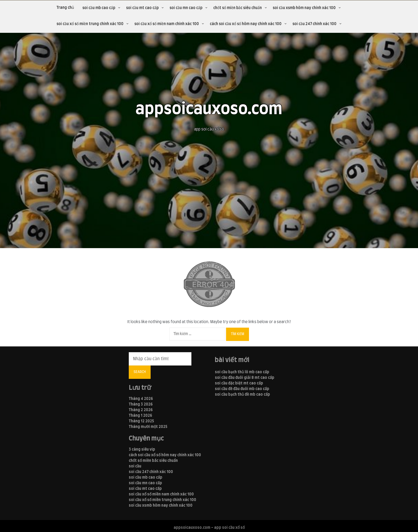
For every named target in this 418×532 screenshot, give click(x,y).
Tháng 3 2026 (141, 404)
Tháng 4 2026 (141, 399)
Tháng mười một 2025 (148, 427)
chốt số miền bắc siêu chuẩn (238, 8)
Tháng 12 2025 (141, 421)
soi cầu (135, 466)
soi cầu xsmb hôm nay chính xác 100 (304, 8)
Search (140, 372)
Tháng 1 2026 (140, 416)
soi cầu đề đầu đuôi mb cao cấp (242, 389)
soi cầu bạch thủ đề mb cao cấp (242, 395)
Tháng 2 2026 (141, 410)
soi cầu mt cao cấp (142, 8)
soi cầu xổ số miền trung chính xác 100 (90, 24)
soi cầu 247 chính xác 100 (314, 24)
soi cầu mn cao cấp (186, 8)
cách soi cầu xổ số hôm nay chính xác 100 (246, 24)
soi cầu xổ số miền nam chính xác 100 (167, 24)
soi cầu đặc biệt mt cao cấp (239, 383)
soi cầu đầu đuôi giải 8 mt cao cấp (245, 378)
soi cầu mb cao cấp (99, 8)
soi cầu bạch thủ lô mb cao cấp (242, 372)
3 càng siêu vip (142, 450)
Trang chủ (65, 8)
